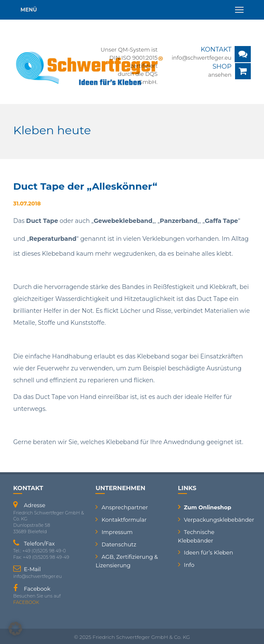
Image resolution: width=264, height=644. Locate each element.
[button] (15, 629)
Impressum (117, 532)
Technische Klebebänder (196, 536)
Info (189, 565)
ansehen (220, 75)
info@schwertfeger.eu (202, 58)
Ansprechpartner (125, 507)
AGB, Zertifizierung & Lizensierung (126, 561)
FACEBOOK (26, 602)
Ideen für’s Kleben (209, 553)
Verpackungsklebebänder (217, 520)
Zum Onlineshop (208, 507)
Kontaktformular (124, 520)
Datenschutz (119, 544)
